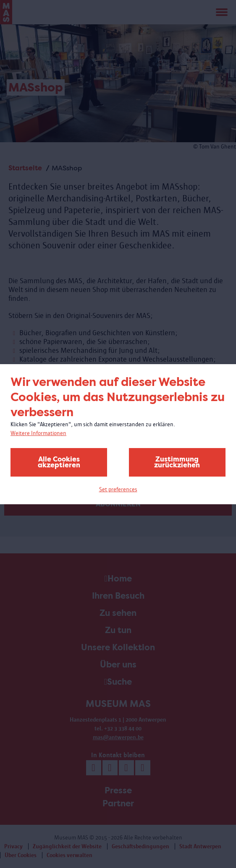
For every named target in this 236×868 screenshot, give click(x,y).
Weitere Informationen (38, 433)
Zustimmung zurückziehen (177, 462)
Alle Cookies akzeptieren (59, 462)
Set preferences (118, 489)
